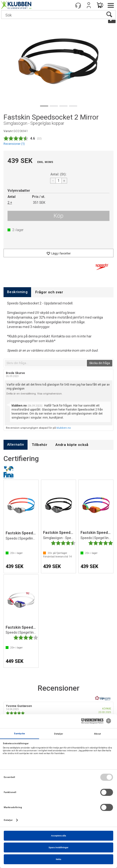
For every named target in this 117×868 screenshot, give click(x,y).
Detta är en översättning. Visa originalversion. (34, 394)
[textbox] (45, 363)
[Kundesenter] (78, 5)
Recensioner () (14, 144)
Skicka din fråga (100, 363)
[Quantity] (59, 181)
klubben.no (64, 428)
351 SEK (39, 203)
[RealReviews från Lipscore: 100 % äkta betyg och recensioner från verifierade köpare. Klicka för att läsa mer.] (103, 698)
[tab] (17, 292)
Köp (58, 216)
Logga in (89, 5)
